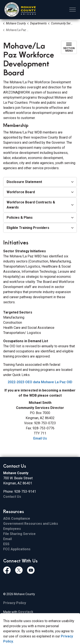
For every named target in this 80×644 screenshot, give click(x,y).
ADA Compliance (17, 518)
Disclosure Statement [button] (24, 182)
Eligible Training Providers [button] (28, 228)
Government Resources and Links (31, 524)
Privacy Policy (15, 603)
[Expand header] (73, 10)
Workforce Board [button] (21, 192)
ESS (6, 544)
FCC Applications (17, 549)
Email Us (40, 438)
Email (7, 539)
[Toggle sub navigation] (69, 47)
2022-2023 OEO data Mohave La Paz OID (40, 382)
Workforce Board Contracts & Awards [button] (31, 205)
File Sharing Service (19, 534)
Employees (12, 529)
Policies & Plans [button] (20, 218)
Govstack (26, 612)
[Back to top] (40, 632)
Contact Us (12, 497)
